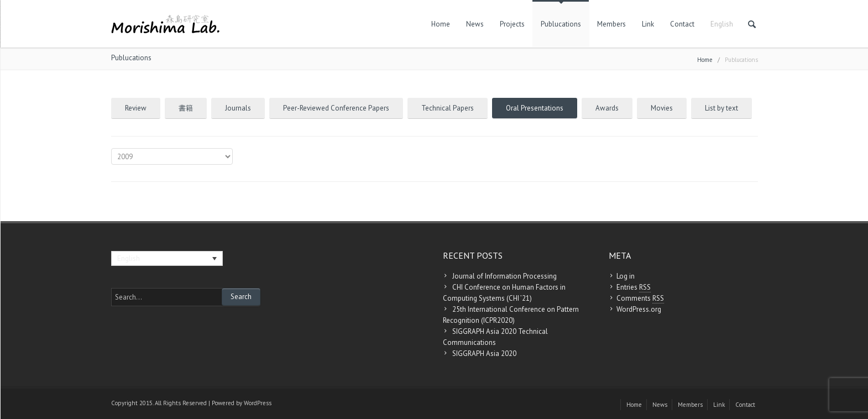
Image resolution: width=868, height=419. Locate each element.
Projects (512, 24)
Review (136, 108)
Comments (640, 298)
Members (611, 24)
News (475, 24)
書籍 (186, 108)
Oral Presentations (535, 108)
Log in (626, 276)
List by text (721, 108)
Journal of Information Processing (504, 276)
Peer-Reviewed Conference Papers (336, 108)
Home (441, 24)
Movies (662, 108)
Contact (682, 24)
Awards (607, 108)
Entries (634, 287)
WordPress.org (639, 309)
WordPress (258, 403)
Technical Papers (448, 108)
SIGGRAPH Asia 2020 (484, 353)
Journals (238, 108)
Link (648, 24)
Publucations (561, 24)
